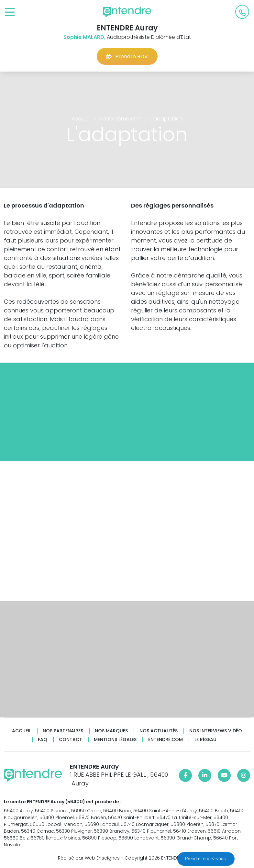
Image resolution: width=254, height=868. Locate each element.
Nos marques (111, 731)
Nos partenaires (63, 731)
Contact (71, 740)
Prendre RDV (127, 56)
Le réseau (205, 740)
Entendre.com (166, 740)
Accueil (22, 731)
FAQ (43, 740)
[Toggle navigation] (10, 12)
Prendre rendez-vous (206, 859)
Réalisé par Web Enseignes (89, 858)
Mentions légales (115, 740)
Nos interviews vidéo (216, 731)
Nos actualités (159, 731)
